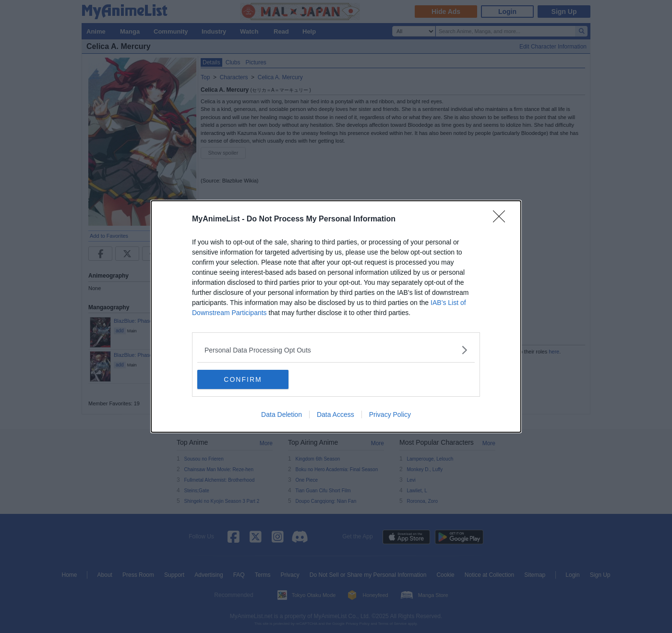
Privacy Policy (390, 414)
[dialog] (336, 316)
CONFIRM (243, 379)
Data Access (336, 414)
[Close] (502, 219)
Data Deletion (282, 414)
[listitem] (336, 350)
